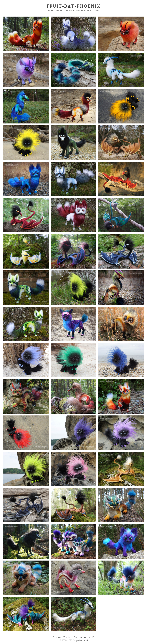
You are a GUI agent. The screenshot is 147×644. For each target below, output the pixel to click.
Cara (76, 637)
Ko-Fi (91, 637)
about (59, 11)
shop (97, 11)
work (51, 11)
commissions (84, 11)
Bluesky (57, 637)
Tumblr (67, 637)
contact (69, 11)
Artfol (83, 637)
